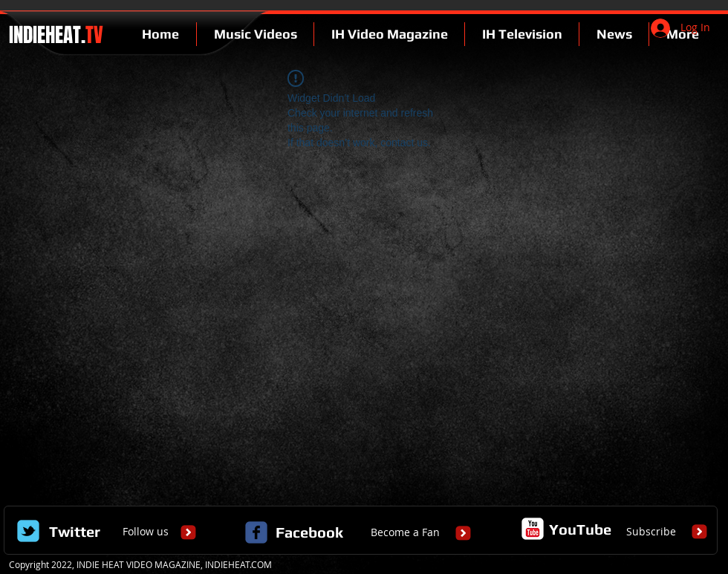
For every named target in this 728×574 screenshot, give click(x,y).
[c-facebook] (256, 532)
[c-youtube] (533, 529)
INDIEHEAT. (54, 35)
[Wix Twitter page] (28, 531)
